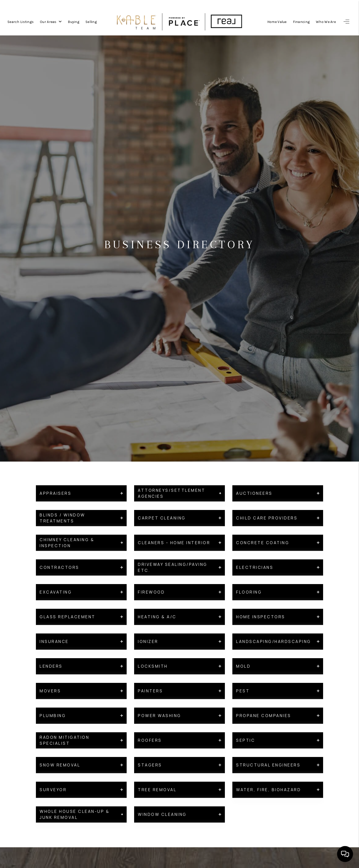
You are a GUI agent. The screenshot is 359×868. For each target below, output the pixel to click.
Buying (74, 21)
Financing (301, 21)
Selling (91, 21)
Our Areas (51, 21)
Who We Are (326, 21)
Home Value (277, 21)
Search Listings (21, 21)
